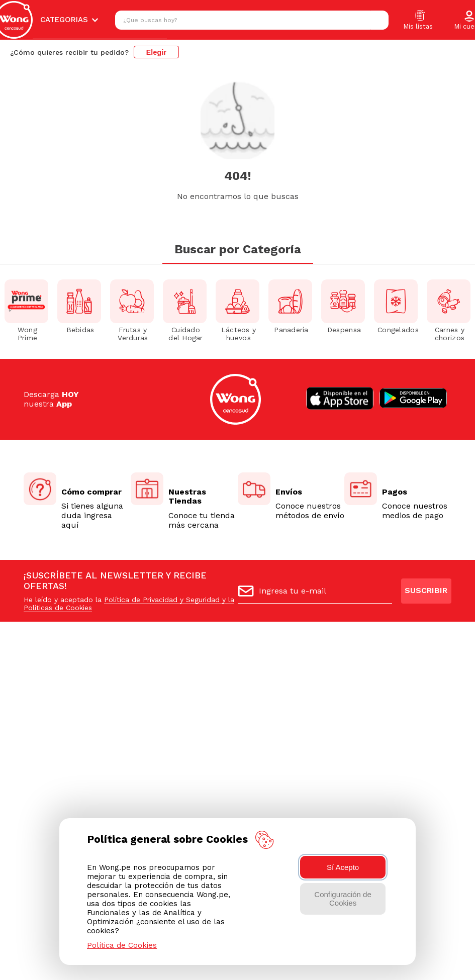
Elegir (157, 52)
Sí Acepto (343, 867)
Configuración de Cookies (343, 899)
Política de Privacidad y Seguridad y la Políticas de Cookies (129, 604)
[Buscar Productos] (378, 20)
